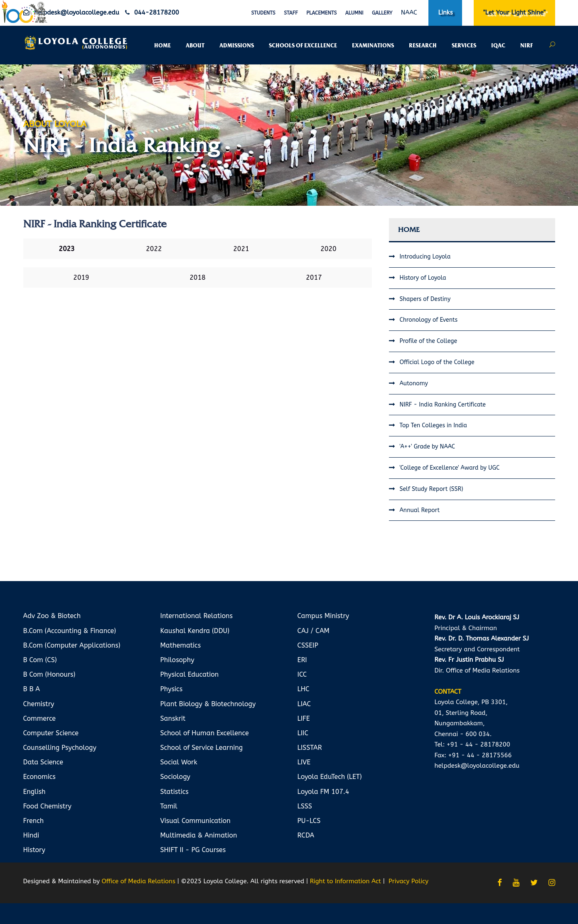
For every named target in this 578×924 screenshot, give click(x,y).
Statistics (175, 792)
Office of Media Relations (138, 881)
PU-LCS (309, 821)
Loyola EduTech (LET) (330, 777)
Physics (172, 689)
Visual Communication (196, 821)
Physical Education (190, 674)
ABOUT (195, 46)
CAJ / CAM (314, 631)
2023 (66, 249)
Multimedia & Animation (199, 835)
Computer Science (51, 733)
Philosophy (177, 660)
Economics (39, 777)
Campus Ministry (323, 616)
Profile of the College (429, 341)
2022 (154, 249)
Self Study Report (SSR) (432, 489)
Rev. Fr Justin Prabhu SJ (469, 660)
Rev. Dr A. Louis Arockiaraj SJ (477, 617)
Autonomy (414, 383)
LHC (304, 689)
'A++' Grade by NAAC (428, 447)
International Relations (197, 616)
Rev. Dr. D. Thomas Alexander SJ (482, 638)
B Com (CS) (40, 660)
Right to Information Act (346, 881)
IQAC (498, 46)
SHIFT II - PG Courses (193, 850)
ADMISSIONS (237, 46)
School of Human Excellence (205, 733)
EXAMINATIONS (373, 46)
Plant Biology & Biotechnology (208, 704)
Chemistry (39, 704)
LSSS (305, 806)
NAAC (409, 12)
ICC (302, 674)
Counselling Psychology (60, 748)
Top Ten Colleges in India (433, 425)
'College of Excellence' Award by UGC (450, 468)
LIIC (303, 733)
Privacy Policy (408, 881)
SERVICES (464, 46)
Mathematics (181, 645)
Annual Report (420, 510)
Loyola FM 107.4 (323, 792)
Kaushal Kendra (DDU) (195, 631)
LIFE (304, 718)
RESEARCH (423, 46)
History (34, 850)
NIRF (526, 46)
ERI (302, 660)
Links (445, 12)
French (34, 821)
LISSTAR (310, 748)
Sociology (175, 777)
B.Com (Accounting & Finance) (70, 631)
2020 (328, 249)
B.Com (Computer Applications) (72, 645)
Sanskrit (173, 718)
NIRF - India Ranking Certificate (443, 405)
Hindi (31, 835)
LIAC (304, 704)
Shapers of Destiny (425, 299)
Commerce (40, 718)
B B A (32, 689)
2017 (314, 277)
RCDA (306, 835)
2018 (197, 277)
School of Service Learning (202, 748)
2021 (241, 249)
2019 (81, 277)
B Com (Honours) (49, 674)
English (34, 792)
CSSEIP (308, 645)
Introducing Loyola (425, 257)
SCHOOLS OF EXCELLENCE (303, 46)
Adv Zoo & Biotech (52, 616)
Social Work (179, 762)
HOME (162, 46)
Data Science (43, 762)
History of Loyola (423, 278)
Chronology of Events (429, 320)
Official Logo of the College (437, 362)
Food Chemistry (47, 806)
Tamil (169, 806)
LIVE (304, 762)
